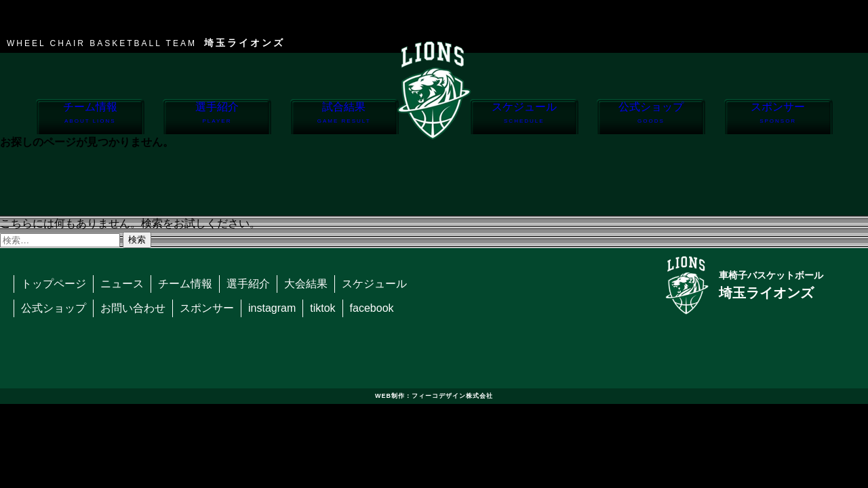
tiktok (322, 308)
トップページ (54, 284)
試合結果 (344, 118)
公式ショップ (651, 118)
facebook (372, 308)
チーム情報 (90, 118)
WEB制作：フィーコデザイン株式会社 (434, 396)
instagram (272, 308)
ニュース (122, 284)
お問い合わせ (133, 308)
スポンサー (778, 118)
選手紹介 (217, 118)
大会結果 (306, 284)
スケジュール (524, 118)
